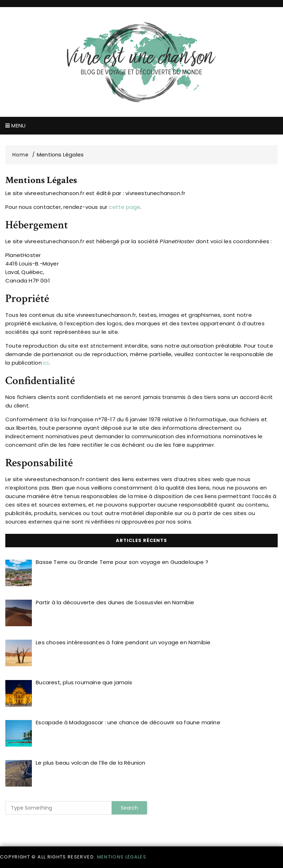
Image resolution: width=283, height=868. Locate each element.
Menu (15, 125)
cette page (124, 207)
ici (46, 363)
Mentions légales (122, 857)
